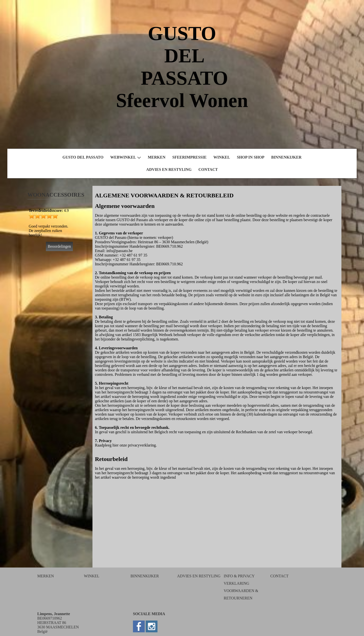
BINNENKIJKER (286, 157)
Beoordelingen (59, 246)
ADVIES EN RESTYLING (169, 169)
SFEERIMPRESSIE (190, 157)
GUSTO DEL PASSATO (83, 157)
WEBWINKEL (126, 157)
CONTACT (208, 169)
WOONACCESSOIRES (56, 195)
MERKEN (157, 157)
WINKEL (222, 157)
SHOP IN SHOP (251, 157)
